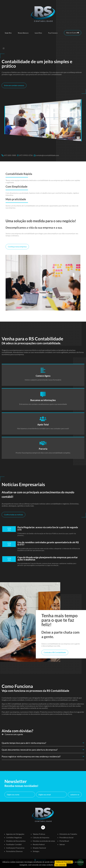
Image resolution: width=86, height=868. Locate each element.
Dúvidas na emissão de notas (44, 841)
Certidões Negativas (14, 837)
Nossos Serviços (23, 33)
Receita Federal (39, 844)
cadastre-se (75, 795)
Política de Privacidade (64, 862)
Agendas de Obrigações (15, 834)
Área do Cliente (73, 33)
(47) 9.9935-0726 (26, 155)
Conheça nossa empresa (17, 247)
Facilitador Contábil (14, 844)
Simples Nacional (39, 848)
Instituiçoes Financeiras (15, 848)
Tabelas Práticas (39, 834)
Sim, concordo (60, 865)
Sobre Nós (8, 33)
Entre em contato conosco (14, 85)
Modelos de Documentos (16, 841)
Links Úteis (38, 33)
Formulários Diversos (14, 851)
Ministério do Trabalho (68, 834)
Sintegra (36, 851)
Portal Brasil (64, 841)
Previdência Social (66, 837)
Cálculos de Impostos (41, 837)
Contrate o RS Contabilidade (55, 652)
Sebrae (62, 844)
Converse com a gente (12, 734)
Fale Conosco (53, 33)
